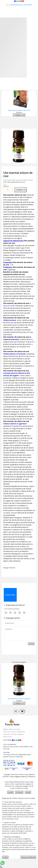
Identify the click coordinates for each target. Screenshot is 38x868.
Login (8, 749)
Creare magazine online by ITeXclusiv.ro (22, 777)
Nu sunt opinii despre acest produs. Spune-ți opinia (18, 180)
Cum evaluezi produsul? (12, 609)
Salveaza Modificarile (28, 857)
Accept (28, 792)
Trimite (31, 644)
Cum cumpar (7, 755)
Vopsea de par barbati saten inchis (19, 110)
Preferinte (19, 792)
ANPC (21, 757)
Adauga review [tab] (10, 595)
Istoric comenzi (14, 747)
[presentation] (16, 711)
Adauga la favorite (10, 568)
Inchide (10, 792)
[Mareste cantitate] (11, 190)
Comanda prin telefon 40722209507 (19, 5)
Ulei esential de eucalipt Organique (19, 699)
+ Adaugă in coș (20, 190)
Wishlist (26, 747)
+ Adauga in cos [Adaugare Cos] (19, 115)
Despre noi (6, 747)
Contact (21, 747)
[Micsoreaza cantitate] (5, 190)
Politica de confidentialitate (19, 755)
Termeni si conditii (14, 757)
